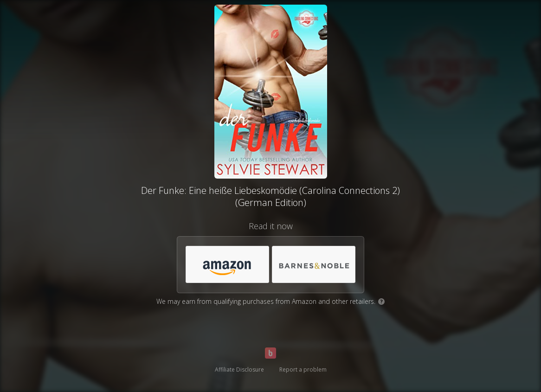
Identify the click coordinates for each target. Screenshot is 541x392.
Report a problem (303, 370)
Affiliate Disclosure (239, 370)
